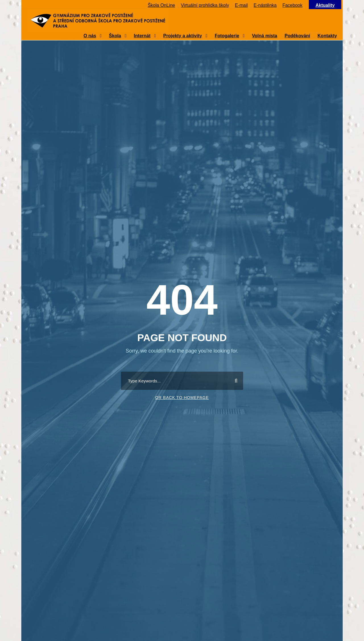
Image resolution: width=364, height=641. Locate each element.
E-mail (241, 5)
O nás (90, 36)
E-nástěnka (265, 5)
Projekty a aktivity (183, 36)
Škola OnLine (161, 5)
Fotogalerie (227, 36)
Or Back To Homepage (182, 398)
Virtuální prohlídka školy (205, 5)
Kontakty (327, 36)
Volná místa (265, 36)
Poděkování (297, 36)
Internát (142, 36)
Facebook (292, 5)
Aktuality (325, 5)
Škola (115, 36)
